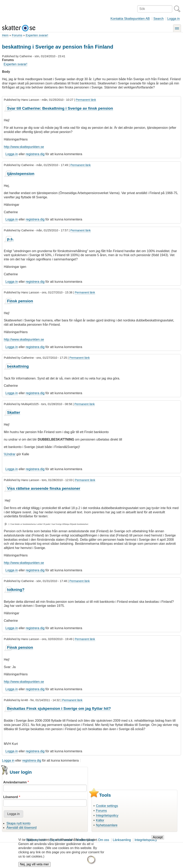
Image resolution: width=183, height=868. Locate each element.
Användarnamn (15, 782)
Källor (100, 820)
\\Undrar (10, 454)
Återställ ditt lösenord (21, 828)
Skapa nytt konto (18, 823)
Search (159, 19)
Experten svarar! (37, 35)
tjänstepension (21, 174)
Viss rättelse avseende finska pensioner (44, 488)
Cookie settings (107, 806)
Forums (17, 35)
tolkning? (16, 590)
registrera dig (35, 154)
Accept (158, 841)
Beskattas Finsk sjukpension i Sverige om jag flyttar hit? (59, 708)
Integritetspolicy (107, 816)
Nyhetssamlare (107, 825)
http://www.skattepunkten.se (24, 147)
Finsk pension (20, 301)
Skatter (14, 412)
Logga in (173, 19)
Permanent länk (86, 100)
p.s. (10, 239)
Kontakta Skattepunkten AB (130, 19)
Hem (5, 35)
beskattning (18, 366)
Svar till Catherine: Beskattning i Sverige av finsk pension (60, 108)
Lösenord (11, 797)
